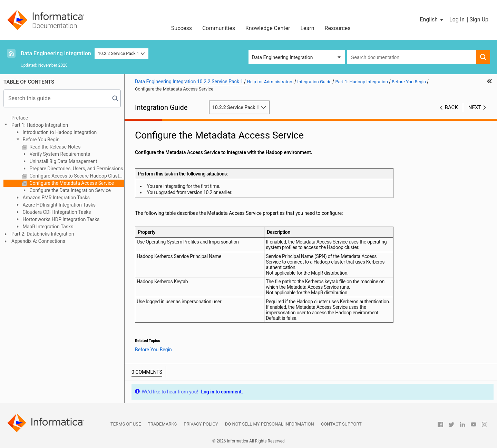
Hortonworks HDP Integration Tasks (60, 219)
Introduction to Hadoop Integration (59, 132)
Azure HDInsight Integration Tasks (59, 205)
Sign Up (479, 20)
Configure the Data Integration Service (70, 190)
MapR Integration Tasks (47, 227)
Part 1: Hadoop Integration (40, 125)
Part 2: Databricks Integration (43, 234)
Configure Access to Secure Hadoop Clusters (76, 176)
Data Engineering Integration (56, 53)
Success (182, 28)
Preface (20, 118)
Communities (219, 28)
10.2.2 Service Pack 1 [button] (122, 53)
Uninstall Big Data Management (63, 161)
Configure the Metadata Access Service (71, 183)
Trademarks (162, 424)
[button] (432, 20)
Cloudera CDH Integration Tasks (56, 212)
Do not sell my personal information (270, 424)
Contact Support (341, 424)
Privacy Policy (201, 424)
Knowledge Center (268, 28)
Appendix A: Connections (38, 241)
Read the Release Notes (55, 147)
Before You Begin (40, 140)
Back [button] (451, 107)
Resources (338, 28)
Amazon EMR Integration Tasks (56, 198)
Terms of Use (126, 424)
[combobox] (412, 57)
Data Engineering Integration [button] (282, 57)
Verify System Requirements (59, 154)
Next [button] (475, 107)
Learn (308, 28)
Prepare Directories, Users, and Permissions (76, 169)
